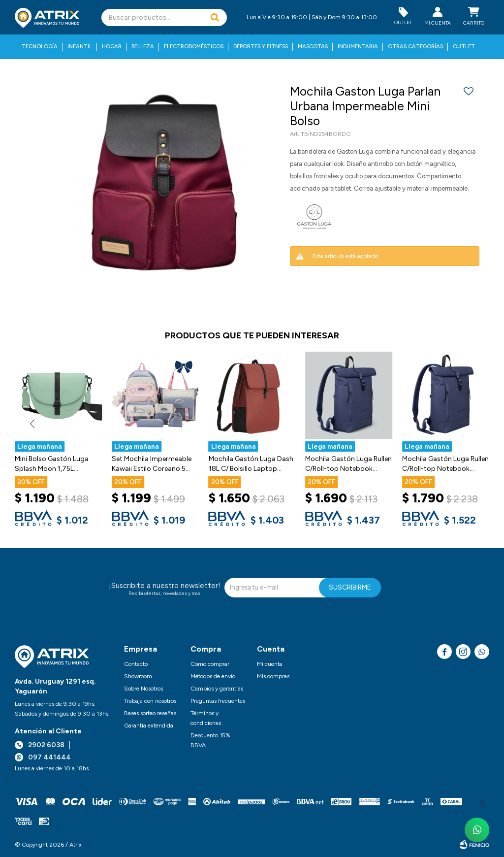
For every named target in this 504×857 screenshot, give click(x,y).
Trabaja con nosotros (150, 701)
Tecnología (40, 47)
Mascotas (313, 47)
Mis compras (273, 676)
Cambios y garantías (217, 689)
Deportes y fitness (261, 47)
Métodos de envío (213, 676)
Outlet (464, 47)
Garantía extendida (149, 725)
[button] (215, 17)
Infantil (80, 47)
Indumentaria (358, 47)
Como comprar (210, 664)
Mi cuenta (270, 664)
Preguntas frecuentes (218, 701)
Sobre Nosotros (143, 689)
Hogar (112, 47)
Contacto (136, 664)
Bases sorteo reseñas (150, 713)
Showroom (138, 676)
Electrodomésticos (194, 47)
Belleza (143, 47)
